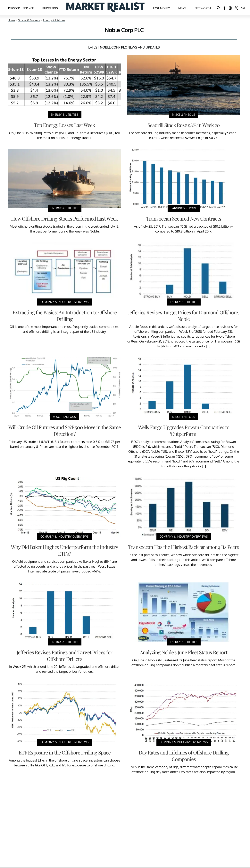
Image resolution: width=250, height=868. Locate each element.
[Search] (218, 7)
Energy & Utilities (54, 20)
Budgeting (50, 8)
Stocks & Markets (29, 20)
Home (12, 20)
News (182, 8)
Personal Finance (21, 8)
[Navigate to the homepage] (105, 7)
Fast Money (161, 8)
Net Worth (203, 8)
